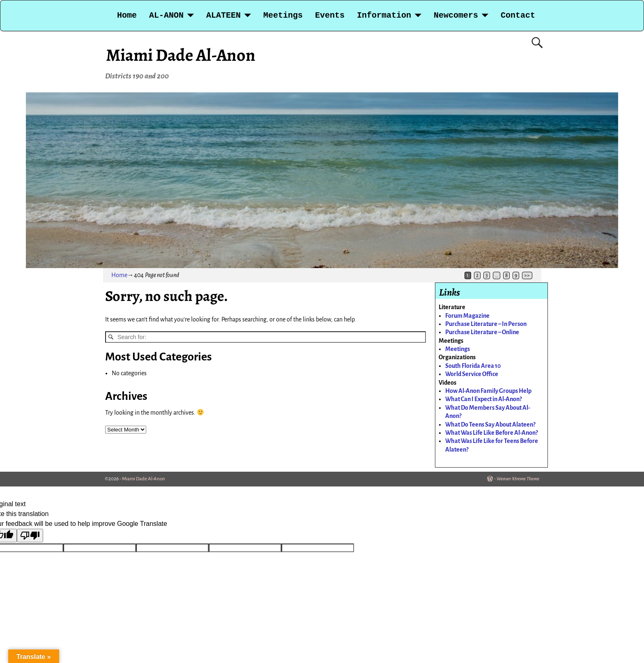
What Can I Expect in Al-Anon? (483, 399)
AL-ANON (166, 15)
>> (527, 275)
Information (384, 15)
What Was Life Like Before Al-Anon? (491, 433)
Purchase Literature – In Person (486, 324)
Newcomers (456, 15)
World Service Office (472, 374)
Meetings (283, 15)
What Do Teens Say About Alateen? (490, 424)
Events (330, 15)
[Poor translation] (30, 536)
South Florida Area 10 (473, 366)
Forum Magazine (467, 316)
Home (127, 15)
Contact (518, 15)
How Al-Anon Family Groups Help (488, 391)
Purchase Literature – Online (482, 332)
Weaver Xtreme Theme (518, 479)
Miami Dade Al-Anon (181, 55)
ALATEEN (223, 15)
